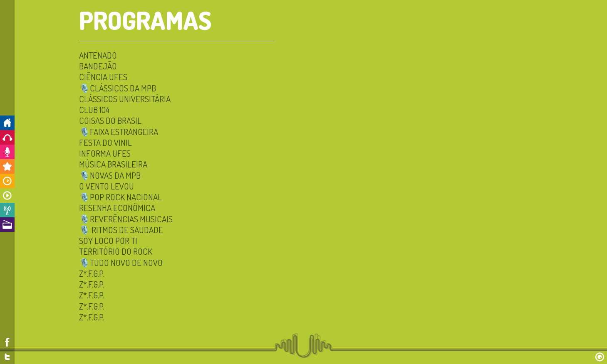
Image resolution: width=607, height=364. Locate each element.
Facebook (7, 342)
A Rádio (7, 225)
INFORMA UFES (105, 153)
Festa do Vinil (105, 142)
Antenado (98, 55)
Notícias (7, 210)
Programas (7, 196)
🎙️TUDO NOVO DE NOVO (121, 262)
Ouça (7, 137)
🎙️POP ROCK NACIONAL (120, 197)
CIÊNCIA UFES (103, 77)
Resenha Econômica (117, 208)
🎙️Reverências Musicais (126, 219)
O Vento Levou (107, 186)
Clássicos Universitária (125, 99)
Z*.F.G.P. (92, 273)
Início (7, 123)
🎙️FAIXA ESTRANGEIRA (119, 132)
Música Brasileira (113, 164)
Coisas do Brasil (110, 120)
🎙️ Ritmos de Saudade (121, 230)
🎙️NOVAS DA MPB (110, 175)
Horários (7, 181)
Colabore (7, 152)
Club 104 (94, 109)
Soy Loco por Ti (108, 240)
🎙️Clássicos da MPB (118, 88)
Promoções (7, 166)
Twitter (7, 357)
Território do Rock (116, 251)
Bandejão (98, 66)
